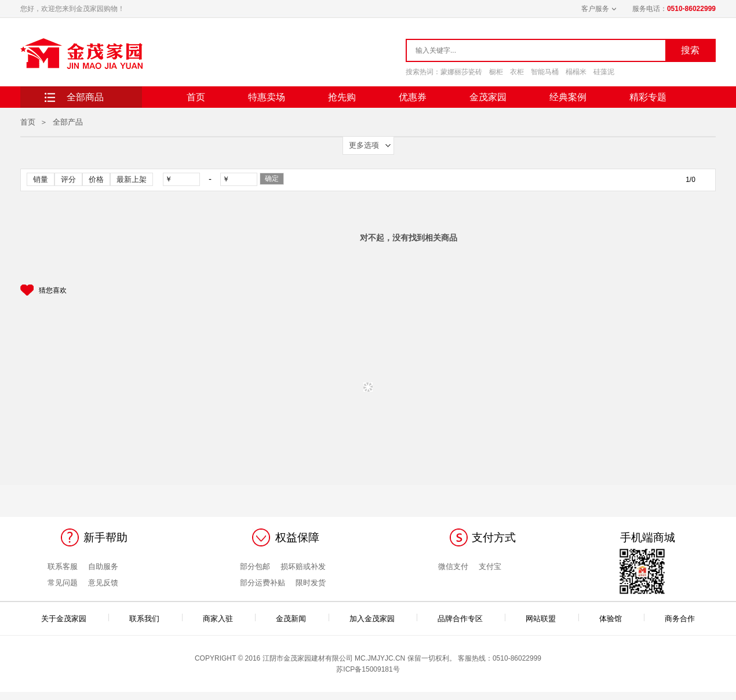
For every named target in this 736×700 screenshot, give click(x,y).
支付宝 (490, 566)
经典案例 (568, 97)
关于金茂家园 (64, 617)
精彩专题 (648, 97)
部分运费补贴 (263, 583)
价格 (96, 179)
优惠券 (413, 97)
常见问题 (63, 583)
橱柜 (496, 72)
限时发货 (311, 583)
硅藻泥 (604, 72)
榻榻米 (576, 72)
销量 (41, 179)
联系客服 (63, 566)
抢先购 (342, 97)
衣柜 (517, 72)
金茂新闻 (291, 617)
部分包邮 (255, 566)
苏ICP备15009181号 (368, 669)
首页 (196, 97)
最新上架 (132, 179)
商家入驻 (218, 617)
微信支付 (453, 566)
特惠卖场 (267, 97)
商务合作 (680, 617)
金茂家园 (488, 97)
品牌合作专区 (460, 617)
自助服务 (103, 566)
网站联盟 (541, 617)
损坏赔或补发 (303, 566)
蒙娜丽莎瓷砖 (461, 72)
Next (695, 289)
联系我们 (144, 617)
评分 (68, 179)
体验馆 (611, 617)
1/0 (691, 180)
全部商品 (85, 97)
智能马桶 (545, 72)
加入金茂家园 (372, 617)
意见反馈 (103, 583)
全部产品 (68, 122)
